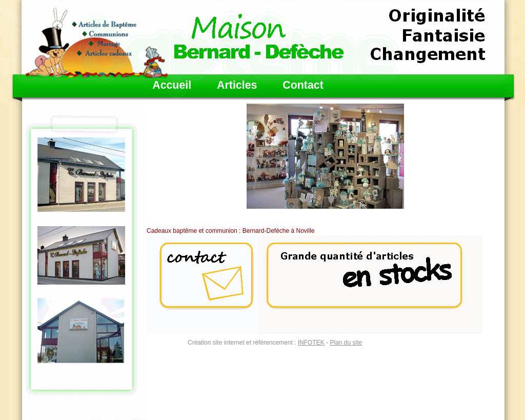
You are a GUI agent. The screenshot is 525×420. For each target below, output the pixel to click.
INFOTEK (311, 343)
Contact (303, 85)
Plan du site (346, 343)
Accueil (172, 85)
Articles (237, 85)
